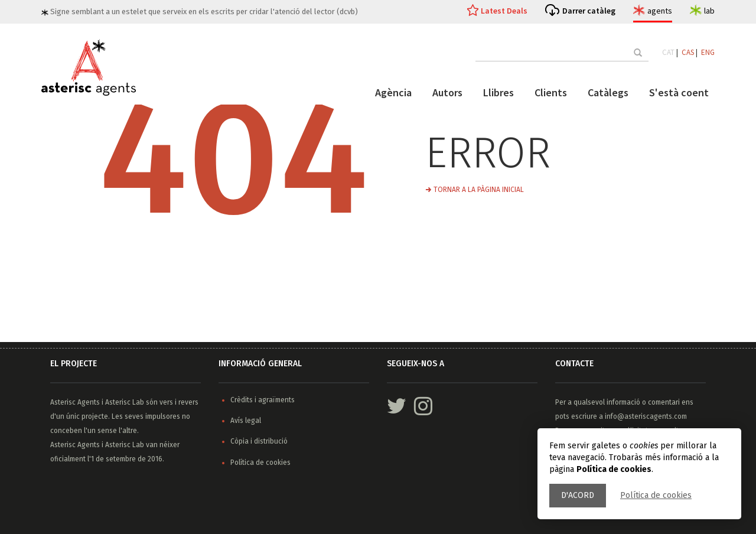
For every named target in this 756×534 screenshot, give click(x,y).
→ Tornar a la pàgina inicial (475, 190)
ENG (708, 52)
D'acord (578, 495)
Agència (393, 92)
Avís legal (246, 421)
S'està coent (679, 92)
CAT (668, 52)
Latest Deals (504, 11)
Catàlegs (608, 92)
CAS (688, 52)
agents (660, 11)
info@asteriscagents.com (646, 416)
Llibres (498, 92)
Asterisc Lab (125, 402)
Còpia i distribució (259, 441)
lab (709, 11)
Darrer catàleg (589, 11)
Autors (447, 92)
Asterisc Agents (75, 402)
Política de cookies (656, 495)
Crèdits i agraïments (263, 400)
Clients (551, 92)
